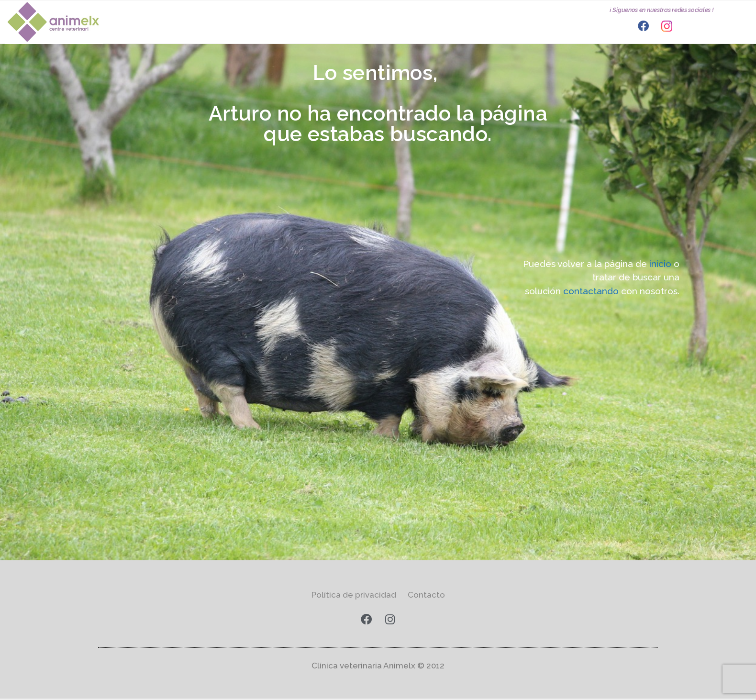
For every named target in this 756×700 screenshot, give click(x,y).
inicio (661, 264)
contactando (592, 291)
